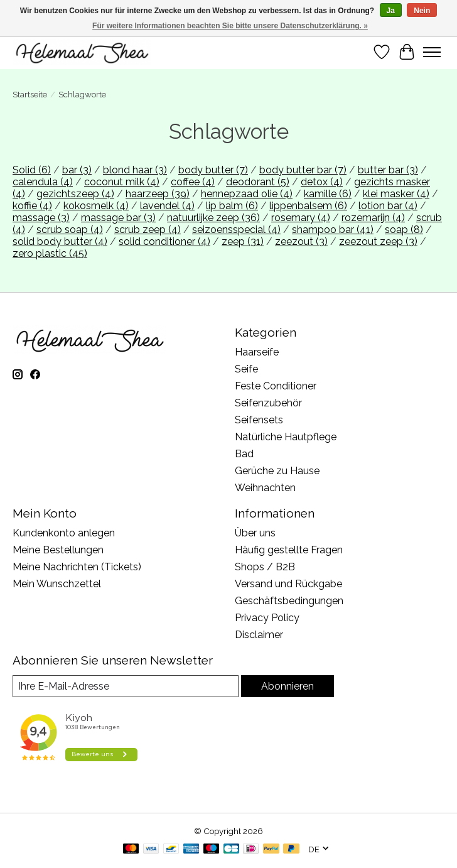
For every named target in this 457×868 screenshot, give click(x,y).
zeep (243, 241)
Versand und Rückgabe (288, 584)
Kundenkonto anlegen (64, 533)
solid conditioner (164, 241)
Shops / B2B (265, 567)
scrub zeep (148, 230)
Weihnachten (265, 488)
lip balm (232, 206)
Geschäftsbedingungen (289, 601)
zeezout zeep (378, 241)
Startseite (30, 94)
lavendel (167, 206)
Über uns (255, 533)
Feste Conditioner (276, 386)
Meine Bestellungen (58, 550)
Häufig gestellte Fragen (289, 550)
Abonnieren (288, 686)
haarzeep (158, 194)
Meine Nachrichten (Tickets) (77, 567)
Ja (391, 11)
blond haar (135, 170)
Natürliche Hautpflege (286, 437)
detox (322, 182)
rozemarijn (373, 218)
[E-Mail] (126, 686)
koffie (32, 206)
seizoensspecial (236, 230)
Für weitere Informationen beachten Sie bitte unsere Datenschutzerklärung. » (230, 26)
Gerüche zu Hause (277, 471)
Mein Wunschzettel (57, 584)
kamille (328, 194)
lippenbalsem (308, 206)
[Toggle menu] (432, 52)
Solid (32, 170)
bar (77, 170)
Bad (244, 454)
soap (404, 230)
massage (41, 218)
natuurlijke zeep (213, 218)
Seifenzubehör (268, 403)
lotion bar (388, 206)
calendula (43, 182)
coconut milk (122, 182)
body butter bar (303, 170)
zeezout (301, 241)
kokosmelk (96, 206)
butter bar (388, 170)
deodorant (258, 182)
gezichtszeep (75, 194)
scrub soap (70, 230)
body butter (213, 170)
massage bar (118, 218)
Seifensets (259, 420)
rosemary (301, 218)
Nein (422, 11)
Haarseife (257, 352)
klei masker (396, 194)
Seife (246, 369)
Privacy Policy (267, 618)
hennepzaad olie (247, 194)
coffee (193, 182)
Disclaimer (259, 635)
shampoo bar (333, 230)
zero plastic (50, 253)
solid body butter (60, 241)
